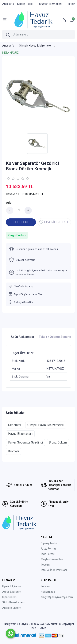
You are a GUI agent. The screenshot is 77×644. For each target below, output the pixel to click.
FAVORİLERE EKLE (54, 222)
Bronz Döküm (58, 442)
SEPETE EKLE (21, 222)
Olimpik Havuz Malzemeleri (46, 425)
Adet (9, 203)
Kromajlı (13, 451)
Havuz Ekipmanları (20, 434)
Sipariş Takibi (49, 543)
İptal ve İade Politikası (54, 570)
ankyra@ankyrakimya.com (57, 597)
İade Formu (48, 554)
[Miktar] (19, 210)
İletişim (45, 565)
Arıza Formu (48, 549)
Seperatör (15, 425)
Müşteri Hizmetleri (52, 559)
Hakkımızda (48, 592)
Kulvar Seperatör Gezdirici (25, 442)
